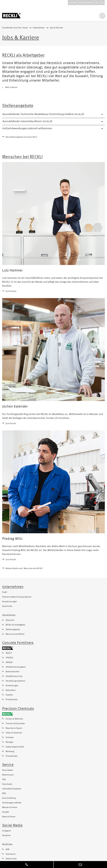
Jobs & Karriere (56, 28)
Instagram (7, 831)
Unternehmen (39, 28)
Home (25, 28)
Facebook (6, 835)
